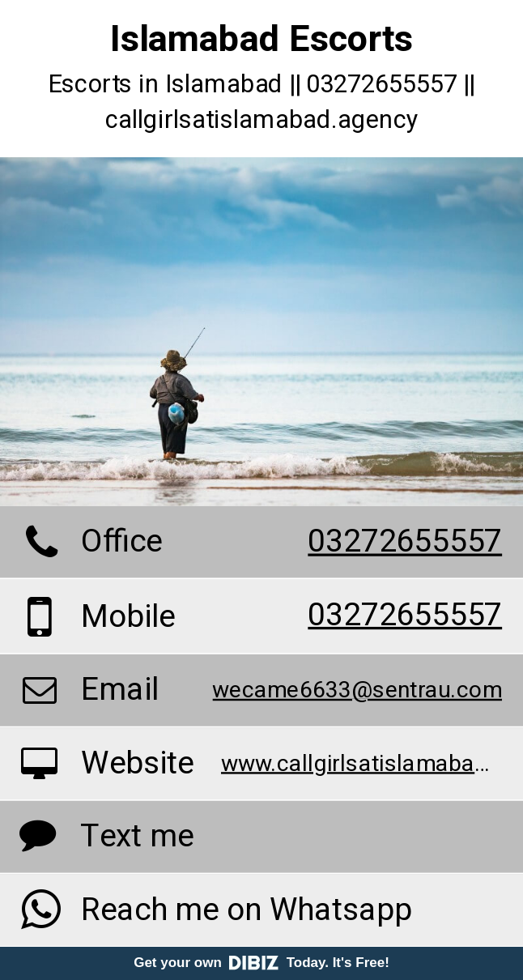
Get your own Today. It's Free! (261, 963)
